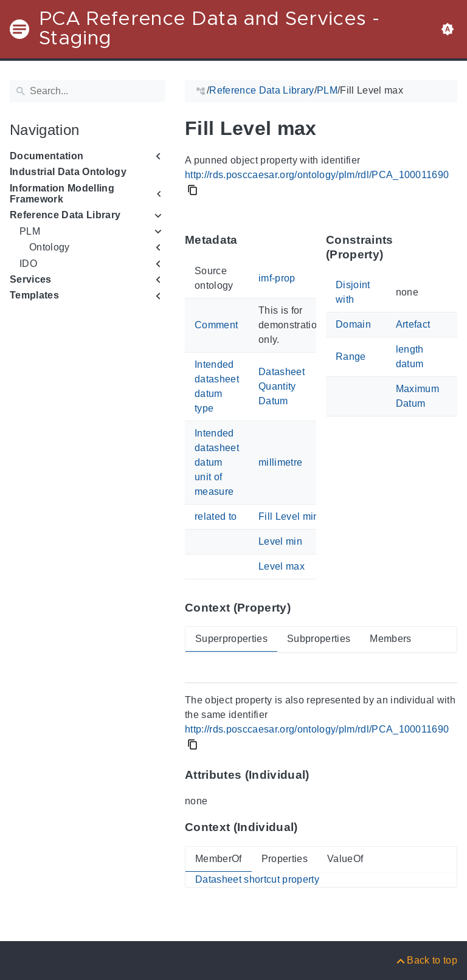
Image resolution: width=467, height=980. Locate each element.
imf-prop (277, 278)
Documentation (47, 156)
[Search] (88, 91)
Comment (216, 325)
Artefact (413, 324)
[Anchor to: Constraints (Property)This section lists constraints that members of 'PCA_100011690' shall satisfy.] (450, 247)
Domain (353, 324)
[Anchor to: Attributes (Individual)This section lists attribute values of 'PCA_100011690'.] (321, 775)
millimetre (280, 462)
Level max (282, 566)
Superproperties (231, 639)
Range (351, 357)
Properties (285, 859)
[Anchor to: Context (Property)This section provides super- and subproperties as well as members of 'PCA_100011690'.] (303, 607)
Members (390, 639)
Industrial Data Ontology (68, 172)
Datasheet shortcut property (257, 879)
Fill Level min (289, 516)
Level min (280, 541)
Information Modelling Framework (62, 194)
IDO (28, 264)
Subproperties (319, 639)
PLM (30, 231)
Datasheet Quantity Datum (282, 386)
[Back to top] (426, 960)
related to (216, 516)
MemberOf (219, 859)
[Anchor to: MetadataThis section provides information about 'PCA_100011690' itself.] (250, 240)
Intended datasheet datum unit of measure (217, 462)
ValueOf (345, 859)
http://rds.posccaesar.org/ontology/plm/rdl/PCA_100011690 (317, 175)
